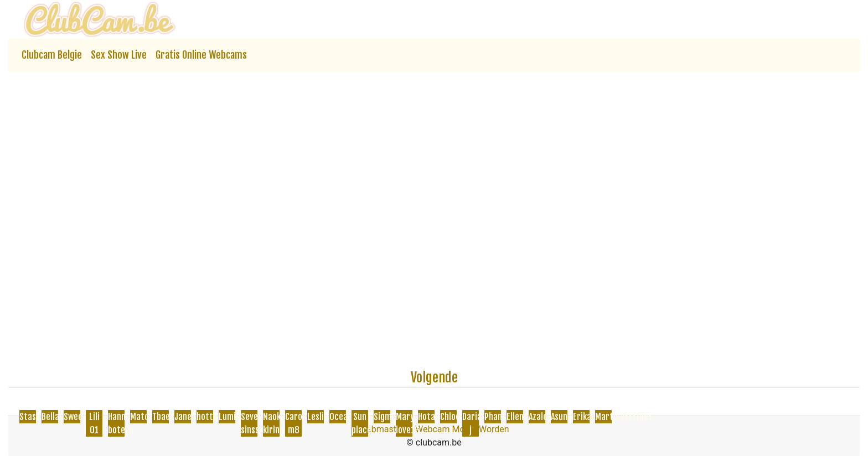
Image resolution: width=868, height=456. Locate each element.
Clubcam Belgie (52, 55)
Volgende (434, 377)
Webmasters (384, 429)
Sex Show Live (119, 55)
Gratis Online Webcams (201, 55)
